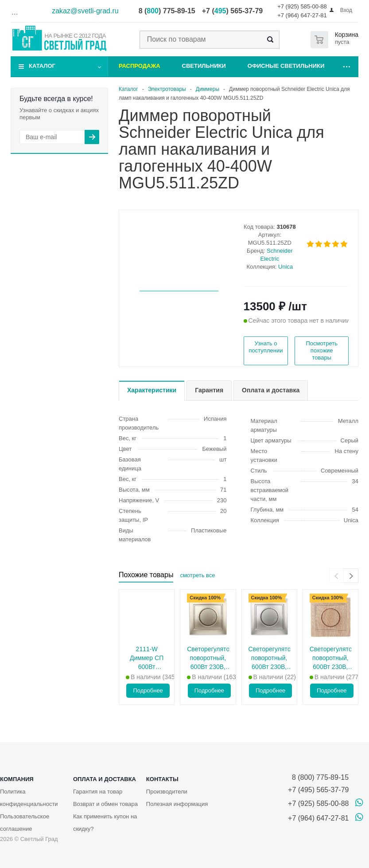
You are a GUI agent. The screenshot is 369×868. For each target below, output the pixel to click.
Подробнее (148, 690)
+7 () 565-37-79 (232, 11)
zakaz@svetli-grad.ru (85, 11)
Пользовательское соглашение (25, 823)
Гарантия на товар (98, 792)
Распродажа (140, 66)
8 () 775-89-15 (167, 11)
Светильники (204, 66)
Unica (285, 267)
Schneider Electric (277, 255)
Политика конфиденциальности (29, 798)
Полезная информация (177, 804)
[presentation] (336, 576)
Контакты (162, 779)
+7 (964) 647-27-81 (302, 15)
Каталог (42, 66)
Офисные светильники (286, 66)
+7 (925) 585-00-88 (302, 6)
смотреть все (197, 575)
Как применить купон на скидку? (105, 823)
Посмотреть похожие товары (322, 350)
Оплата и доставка (105, 779)
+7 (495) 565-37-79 (318, 790)
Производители (167, 792)
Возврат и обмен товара (105, 804)
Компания (17, 779)
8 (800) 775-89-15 (318, 777)
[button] (179, 291)
